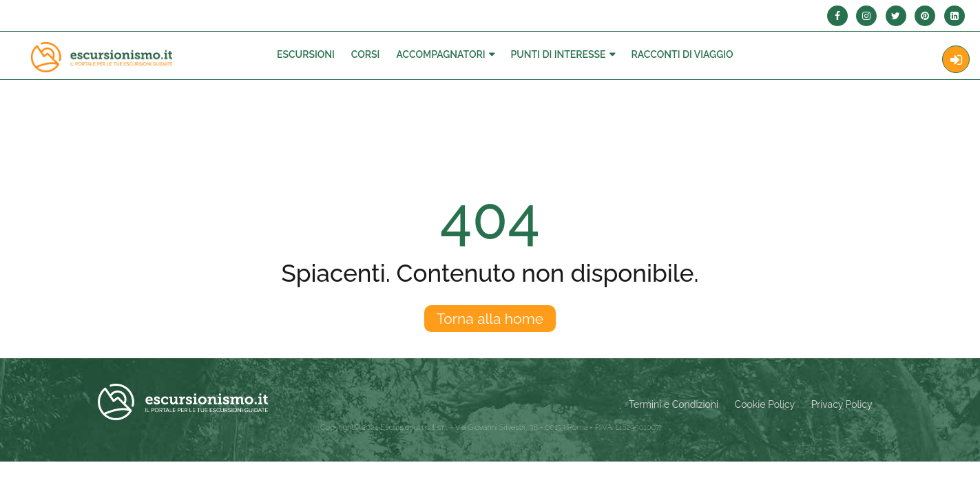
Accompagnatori (440, 54)
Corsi (366, 54)
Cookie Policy (765, 404)
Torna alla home (490, 319)
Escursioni (306, 54)
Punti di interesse (559, 54)
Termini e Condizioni (674, 404)
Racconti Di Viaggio (682, 54)
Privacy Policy (842, 404)
